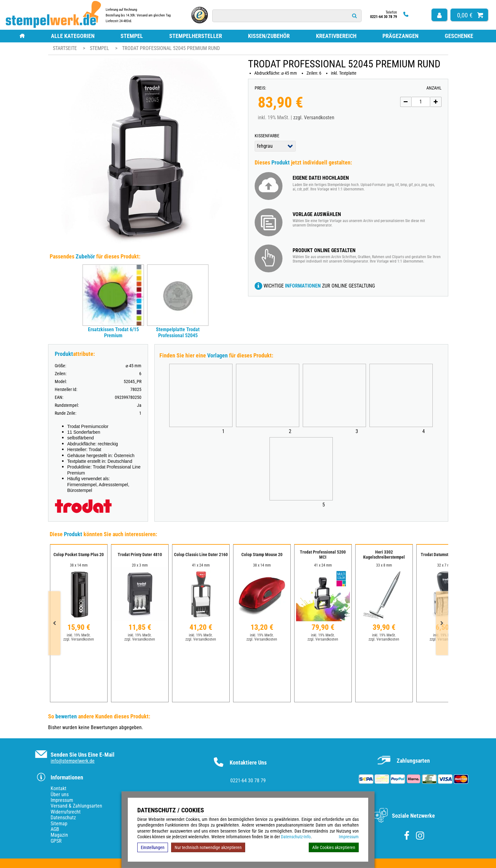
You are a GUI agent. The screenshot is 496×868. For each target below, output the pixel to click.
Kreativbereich (336, 36)
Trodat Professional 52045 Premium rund (171, 48)
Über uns (60, 794)
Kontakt (59, 788)
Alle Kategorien (73, 36)
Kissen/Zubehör (269, 36)
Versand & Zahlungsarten (76, 806)
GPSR (56, 841)
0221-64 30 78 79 (248, 781)
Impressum (349, 837)
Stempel (132, 36)
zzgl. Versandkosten (314, 118)
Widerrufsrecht (66, 812)
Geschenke (459, 36)
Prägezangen (400, 36)
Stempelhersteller (196, 36)
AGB (55, 829)
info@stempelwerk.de (73, 761)
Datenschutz (63, 818)
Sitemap (59, 824)
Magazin (59, 835)
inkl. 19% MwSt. (79, 635)
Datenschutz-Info (296, 837)
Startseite (65, 48)
